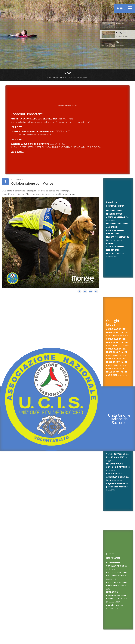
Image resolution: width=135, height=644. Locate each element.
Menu (125, 8)
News (62, 77)
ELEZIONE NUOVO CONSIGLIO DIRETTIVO (30, 144)
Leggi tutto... (17, 127)
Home (56, 77)
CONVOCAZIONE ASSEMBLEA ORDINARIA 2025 (32, 131)
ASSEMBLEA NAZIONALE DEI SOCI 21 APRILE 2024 (34, 119)
